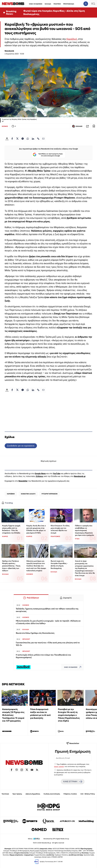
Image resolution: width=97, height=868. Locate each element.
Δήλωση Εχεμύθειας (33, 794)
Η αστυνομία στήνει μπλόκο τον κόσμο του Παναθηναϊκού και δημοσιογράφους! (43, 656)
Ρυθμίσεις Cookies (70, 794)
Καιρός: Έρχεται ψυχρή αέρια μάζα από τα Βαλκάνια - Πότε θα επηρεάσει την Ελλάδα (11, 529)
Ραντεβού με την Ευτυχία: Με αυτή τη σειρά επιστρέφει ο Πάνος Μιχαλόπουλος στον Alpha (69, 715)
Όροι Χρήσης (17, 794)
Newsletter (23, 481)
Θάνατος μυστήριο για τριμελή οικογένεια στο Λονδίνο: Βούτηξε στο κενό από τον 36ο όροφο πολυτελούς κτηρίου (36, 566)
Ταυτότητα (5, 794)
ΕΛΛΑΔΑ (48, 4)
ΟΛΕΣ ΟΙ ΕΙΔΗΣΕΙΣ (36, 4)
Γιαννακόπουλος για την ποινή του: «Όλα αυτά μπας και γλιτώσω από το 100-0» (48, 644)
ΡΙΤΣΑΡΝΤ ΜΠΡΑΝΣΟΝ (49, 494)
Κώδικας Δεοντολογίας (52, 794)
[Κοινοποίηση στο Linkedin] (33, 139)
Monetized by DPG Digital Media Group (56, 839)
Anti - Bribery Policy (88, 794)
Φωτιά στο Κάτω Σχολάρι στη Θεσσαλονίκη (35, 633)
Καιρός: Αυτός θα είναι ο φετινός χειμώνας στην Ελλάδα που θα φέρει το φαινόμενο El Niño (36, 529)
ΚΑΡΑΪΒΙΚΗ (11, 494)
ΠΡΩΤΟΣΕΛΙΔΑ (69, 4)
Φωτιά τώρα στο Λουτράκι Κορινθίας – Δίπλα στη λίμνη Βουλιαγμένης (54, 12)
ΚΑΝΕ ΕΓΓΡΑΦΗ (73, 782)
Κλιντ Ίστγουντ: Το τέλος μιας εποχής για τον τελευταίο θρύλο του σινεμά (60, 529)
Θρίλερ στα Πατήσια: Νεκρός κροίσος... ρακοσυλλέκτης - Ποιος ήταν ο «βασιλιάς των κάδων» (11, 566)
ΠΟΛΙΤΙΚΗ (57, 4)
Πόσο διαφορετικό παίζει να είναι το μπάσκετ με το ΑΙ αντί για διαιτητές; (40, 714)
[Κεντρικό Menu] (93, 4)
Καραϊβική (72, 39)
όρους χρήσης (59, 766)
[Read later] (94, 126)
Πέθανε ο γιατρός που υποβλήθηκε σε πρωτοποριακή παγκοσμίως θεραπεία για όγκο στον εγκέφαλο (84, 530)
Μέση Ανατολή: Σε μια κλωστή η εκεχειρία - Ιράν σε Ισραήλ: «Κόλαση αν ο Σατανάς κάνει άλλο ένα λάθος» (48, 622)
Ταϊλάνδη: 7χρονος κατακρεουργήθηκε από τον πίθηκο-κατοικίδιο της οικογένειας (47, 610)
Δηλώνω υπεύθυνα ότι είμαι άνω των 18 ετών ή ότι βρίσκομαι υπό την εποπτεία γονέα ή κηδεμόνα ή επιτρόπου (73, 772)
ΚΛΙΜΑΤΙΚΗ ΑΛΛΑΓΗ (28, 494)
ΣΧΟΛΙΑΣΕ (77, 126)
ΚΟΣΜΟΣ (5, 126)
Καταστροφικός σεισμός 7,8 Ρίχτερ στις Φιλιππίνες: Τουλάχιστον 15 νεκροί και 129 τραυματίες (13, 715)
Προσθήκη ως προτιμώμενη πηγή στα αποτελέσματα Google (48, 155)
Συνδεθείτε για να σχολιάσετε (21, 446)
